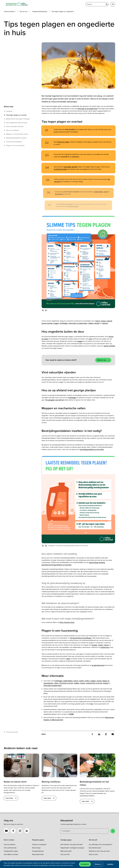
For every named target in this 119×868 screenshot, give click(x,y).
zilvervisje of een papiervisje (87, 109)
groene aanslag (47, 323)
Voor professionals (10, 848)
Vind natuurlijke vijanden (14, 126)
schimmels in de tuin (66, 683)
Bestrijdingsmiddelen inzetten (15, 138)
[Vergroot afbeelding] (43, 310)
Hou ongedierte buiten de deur (16, 123)
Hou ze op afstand (11, 130)
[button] (46, 310)
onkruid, (109, 321)
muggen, (56, 323)
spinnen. (105, 323)
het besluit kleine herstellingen (81, 638)
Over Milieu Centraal (11, 854)
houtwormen (105, 647)
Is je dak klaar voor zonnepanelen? (100, 844)
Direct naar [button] (9, 107)
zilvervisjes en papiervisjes (78, 323)
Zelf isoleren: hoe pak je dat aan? (72, 844)
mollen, (87, 681)
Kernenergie (36, 848)
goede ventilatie (110, 346)
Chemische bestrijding (13, 142)
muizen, (104, 321)
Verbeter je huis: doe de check (99, 851)
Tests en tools (93, 854)
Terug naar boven (11, 732)
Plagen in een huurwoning (14, 145)
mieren (106, 645)
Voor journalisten (10, 844)
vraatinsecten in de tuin (94, 683)
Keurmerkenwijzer (95, 848)
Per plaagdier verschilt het (55, 400)
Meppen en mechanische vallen (16, 134)
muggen (80, 341)
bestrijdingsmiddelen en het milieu (92, 450)
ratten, (56, 683)
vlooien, (83, 683)
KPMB (71, 714)
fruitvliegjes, (64, 323)
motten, (82, 681)
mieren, (98, 321)
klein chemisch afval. (67, 622)
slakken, (91, 323)
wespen (97, 323)
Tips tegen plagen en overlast (15, 115)
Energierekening (38, 851)
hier (92, 704)
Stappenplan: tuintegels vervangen (72, 848)
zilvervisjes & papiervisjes (53, 686)
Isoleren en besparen (39, 844)
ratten (68, 659)
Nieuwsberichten (38, 854)
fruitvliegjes (72, 398)
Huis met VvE (65, 854)
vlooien (101, 645)
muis (90, 339)
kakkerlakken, (68, 681)
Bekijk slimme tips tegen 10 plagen (17, 119)
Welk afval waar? (66, 851)
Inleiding (8, 111)
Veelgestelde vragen (11, 851)
